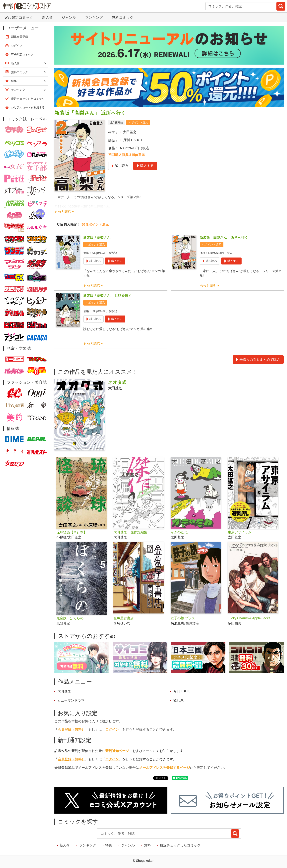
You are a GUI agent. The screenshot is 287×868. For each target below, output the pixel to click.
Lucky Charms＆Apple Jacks (249, 618)
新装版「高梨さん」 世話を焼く (107, 296)
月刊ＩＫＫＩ (133, 140)
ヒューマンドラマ (71, 700)
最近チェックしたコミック (180, 845)
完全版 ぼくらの (70, 618)
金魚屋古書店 (124, 618)
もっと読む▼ (65, 211)
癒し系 (178, 700)
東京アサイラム (240, 532)
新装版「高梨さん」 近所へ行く (224, 238)
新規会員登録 (20, 37)
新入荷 (47, 17)
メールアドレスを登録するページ (165, 768)
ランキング (94, 17)
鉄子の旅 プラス (183, 618)
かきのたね (179, 532)
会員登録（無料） (71, 729)
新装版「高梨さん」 (99, 238)
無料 (147, 845)
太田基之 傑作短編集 (130, 532)
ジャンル (69, 17)
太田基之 (130, 132)
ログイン (112, 729)
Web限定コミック (19, 17)
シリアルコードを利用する (28, 107)
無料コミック (123, 17)
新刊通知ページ (117, 751)
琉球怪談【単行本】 (72, 532)
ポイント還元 (140, 122)
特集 (109, 845)
